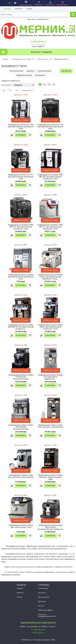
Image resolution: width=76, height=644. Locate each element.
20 (4, 90)
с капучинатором (44, 71)
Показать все (27, 90)
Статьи (29, 9)
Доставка (42, 601)
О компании (43, 588)
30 (10, 90)
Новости (19, 9)
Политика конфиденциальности (47, 615)
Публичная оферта (46, 610)
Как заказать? (44, 597)
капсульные (40, 75)
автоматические (17, 71)
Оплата (41, 606)
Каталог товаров (41, 52)
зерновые (30, 71)
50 (17, 90)
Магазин (7, 9)
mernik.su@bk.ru (38, 633)
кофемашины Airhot (24, 75)
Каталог (20, 588)
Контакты (42, 593)
